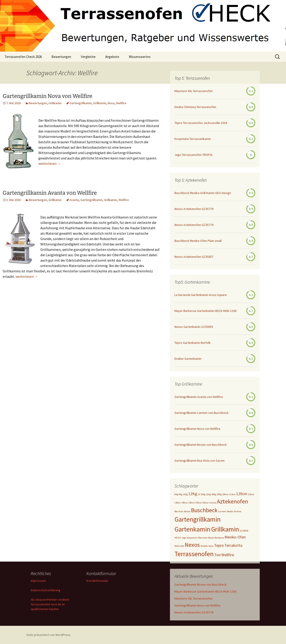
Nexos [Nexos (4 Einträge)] (192, 545)
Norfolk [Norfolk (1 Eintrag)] (204, 546)
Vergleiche (88, 57)
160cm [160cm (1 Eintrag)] (205, 503)
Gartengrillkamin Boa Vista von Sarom (199, 461)
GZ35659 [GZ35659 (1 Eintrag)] (244, 531)
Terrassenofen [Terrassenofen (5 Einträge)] (194, 554)
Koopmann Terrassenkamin (193, 139)
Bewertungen (61, 57)
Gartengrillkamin (81, 103)
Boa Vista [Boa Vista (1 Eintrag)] (179, 511)
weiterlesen (50, 163)
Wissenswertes (140, 57)
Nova (111, 103)
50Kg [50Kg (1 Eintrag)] (219, 494)
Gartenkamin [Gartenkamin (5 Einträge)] (192, 529)
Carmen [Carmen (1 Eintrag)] (222, 511)
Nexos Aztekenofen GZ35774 (194, 225)
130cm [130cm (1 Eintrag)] (178, 503)
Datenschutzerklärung (46, 590)
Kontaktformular (97, 581)
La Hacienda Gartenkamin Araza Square (201, 295)
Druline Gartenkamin (188, 359)
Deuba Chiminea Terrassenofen (195, 107)
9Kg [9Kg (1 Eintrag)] (180, 494)
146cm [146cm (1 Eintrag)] (191, 503)
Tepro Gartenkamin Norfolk (192, 343)
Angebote (112, 57)
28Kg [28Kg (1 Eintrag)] (214, 494)
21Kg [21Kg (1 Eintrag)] (208, 494)
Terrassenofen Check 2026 (23, 57)
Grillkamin (55, 103)
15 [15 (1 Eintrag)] (199, 494)
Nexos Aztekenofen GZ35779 (194, 209)
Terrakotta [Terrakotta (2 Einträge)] (233, 545)
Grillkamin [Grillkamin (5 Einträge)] (225, 529)
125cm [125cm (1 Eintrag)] (251, 494)
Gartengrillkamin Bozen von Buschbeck (201, 445)
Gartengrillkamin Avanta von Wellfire (50, 193)
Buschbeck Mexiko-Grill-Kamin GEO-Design (203, 193)
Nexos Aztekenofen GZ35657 (194, 257)
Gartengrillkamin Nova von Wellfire (47, 96)
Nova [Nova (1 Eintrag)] (211, 546)
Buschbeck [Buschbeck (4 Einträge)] (204, 510)
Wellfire (121, 103)
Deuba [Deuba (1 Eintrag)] (230, 511)
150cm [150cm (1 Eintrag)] (198, 503)
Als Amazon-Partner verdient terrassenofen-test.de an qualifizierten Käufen (50, 604)
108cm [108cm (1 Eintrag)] (225, 494)
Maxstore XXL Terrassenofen (194, 91)
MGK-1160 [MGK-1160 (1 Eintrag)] (179, 546)
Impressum (38, 581)
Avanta (74, 200)
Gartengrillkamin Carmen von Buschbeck (201, 413)
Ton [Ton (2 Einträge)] (218, 555)
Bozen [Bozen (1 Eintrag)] (187, 511)
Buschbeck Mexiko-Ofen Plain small (198, 241)
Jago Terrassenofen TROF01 (194, 155)
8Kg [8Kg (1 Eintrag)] (176, 494)
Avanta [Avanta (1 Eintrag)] (213, 503)
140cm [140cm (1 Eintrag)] (185, 503)
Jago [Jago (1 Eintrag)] (184, 538)
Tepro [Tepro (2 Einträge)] (219, 545)
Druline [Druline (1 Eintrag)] (237, 511)
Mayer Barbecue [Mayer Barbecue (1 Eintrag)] (216, 538)
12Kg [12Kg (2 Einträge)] (193, 494)
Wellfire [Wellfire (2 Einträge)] (228, 555)
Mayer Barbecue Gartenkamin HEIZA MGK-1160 (205, 311)
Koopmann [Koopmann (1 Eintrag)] (192, 538)
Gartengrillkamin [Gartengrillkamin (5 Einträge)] (198, 519)
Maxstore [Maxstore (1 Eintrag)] (203, 538)
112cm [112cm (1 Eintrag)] (232, 494)
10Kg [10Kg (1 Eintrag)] (185, 494)
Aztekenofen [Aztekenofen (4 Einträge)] (232, 501)
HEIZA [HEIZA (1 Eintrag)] (178, 538)
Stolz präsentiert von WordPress (48, 635)
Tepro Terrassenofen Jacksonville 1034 (201, 123)
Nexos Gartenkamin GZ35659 (194, 327)
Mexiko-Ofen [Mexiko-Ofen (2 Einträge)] (235, 537)
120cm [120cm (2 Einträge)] (242, 494)
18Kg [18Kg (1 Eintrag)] (203, 494)
